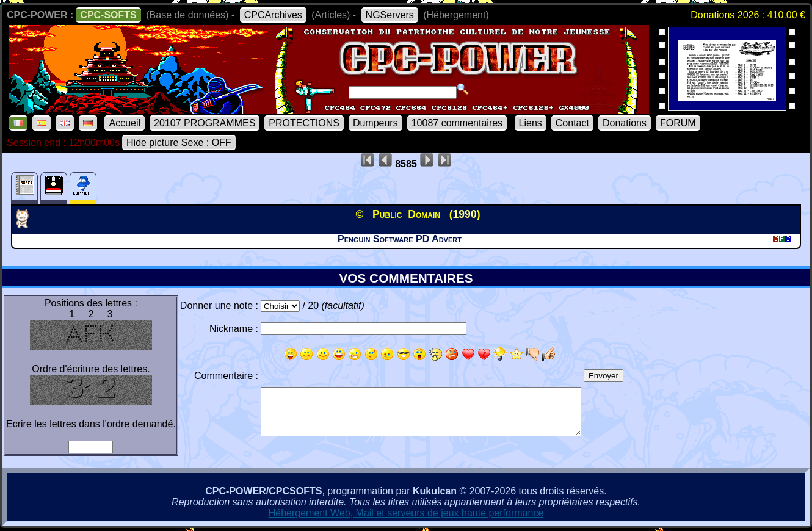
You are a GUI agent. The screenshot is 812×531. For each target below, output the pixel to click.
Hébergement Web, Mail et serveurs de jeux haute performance (406, 513)
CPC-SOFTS (108, 15)
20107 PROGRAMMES (205, 123)
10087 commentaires (457, 123)
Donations (625, 123)
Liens (531, 123)
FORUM (678, 123)
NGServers (390, 15)
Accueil (125, 123)
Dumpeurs (375, 123)
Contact (572, 123)
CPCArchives (273, 15)
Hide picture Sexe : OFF (179, 143)
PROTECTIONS (304, 123)
